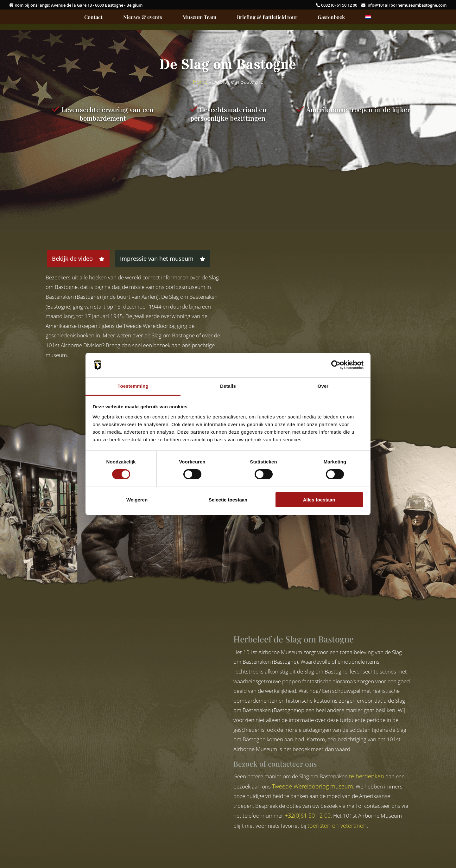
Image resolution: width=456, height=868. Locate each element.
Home (200, 82)
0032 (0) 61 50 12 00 (337, 5)
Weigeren (137, 500)
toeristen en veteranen (337, 826)
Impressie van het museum (163, 258)
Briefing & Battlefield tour (267, 18)
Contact (93, 18)
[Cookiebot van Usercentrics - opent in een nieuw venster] (336, 365)
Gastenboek (331, 18)
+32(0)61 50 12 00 (308, 815)
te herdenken (367, 776)
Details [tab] (228, 386)
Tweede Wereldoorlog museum (313, 786)
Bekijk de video (78, 258)
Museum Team (199, 18)
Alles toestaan (319, 500)
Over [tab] (323, 386)
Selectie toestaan (228, 500)
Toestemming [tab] (133, 386)
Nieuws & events (143, 18)
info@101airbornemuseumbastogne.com (404, 5)
